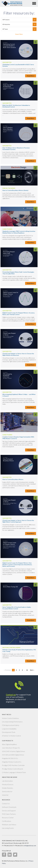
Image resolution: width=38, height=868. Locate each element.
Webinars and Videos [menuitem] (9, 825)
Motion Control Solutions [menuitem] (10, 718)
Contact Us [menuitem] (6, 804)
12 (27, 670)
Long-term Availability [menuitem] (9, 729)
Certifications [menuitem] (7, 821)
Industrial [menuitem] (5, 795)
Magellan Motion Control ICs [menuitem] (12, 762)
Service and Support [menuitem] (9, 811)
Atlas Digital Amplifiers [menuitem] (9, 744)
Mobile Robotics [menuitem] (8, 788)
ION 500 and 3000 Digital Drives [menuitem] (13, 755)
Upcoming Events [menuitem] (8, 828)
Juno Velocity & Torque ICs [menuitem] (11, 748)
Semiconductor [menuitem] (7, 791)
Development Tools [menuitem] (9, 732)
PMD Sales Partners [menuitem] (9, 814)
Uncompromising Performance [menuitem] (12, 722)
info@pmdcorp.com (30, 846)
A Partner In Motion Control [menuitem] (11, 736)
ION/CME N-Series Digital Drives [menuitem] (13, 751)
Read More (31, 76)
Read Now (31, 243)
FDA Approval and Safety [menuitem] (11, 725)
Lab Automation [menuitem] (7, 781)
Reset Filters (19, 34)
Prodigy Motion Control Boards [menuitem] (13, 769)
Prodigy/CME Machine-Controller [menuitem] (13, 765)
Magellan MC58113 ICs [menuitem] (10, 758)
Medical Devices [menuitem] (8, 784)
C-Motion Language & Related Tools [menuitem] (14, 772)
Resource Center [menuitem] (8, 818)
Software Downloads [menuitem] (9, 807)
